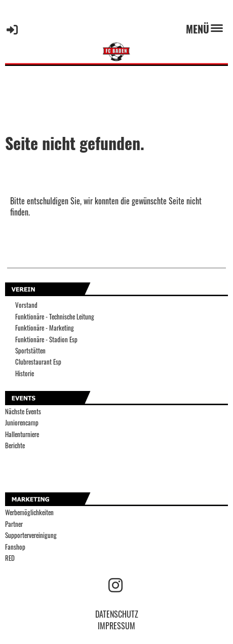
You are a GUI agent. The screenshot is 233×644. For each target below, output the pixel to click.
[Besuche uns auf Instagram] (115, 584)
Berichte (15, 445)
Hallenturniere (22, 434)
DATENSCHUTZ (117, 614)
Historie (25, 373)
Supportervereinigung (31, 535)
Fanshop (15, 547)
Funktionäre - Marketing (45, 328)
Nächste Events (23, 412)
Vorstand (26, 305)
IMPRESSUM (116, 626)
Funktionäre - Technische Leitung (55, 317)
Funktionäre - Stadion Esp (46, 339)
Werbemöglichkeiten (29, 512)
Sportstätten (30, 351)
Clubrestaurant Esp (38, 362)
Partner (14, 524)
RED (10, 558)
